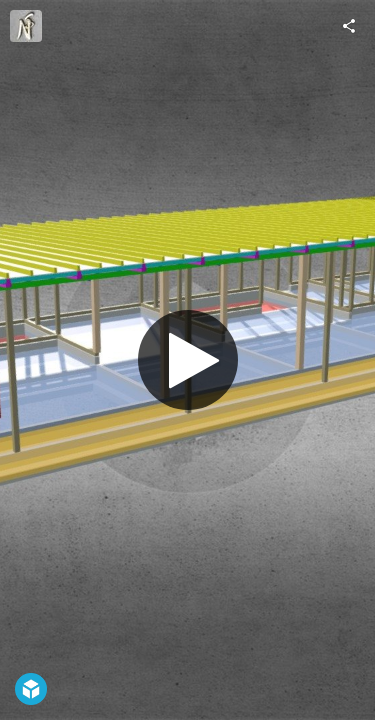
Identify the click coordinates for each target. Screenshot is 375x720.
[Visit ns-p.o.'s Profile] (26, 26)
